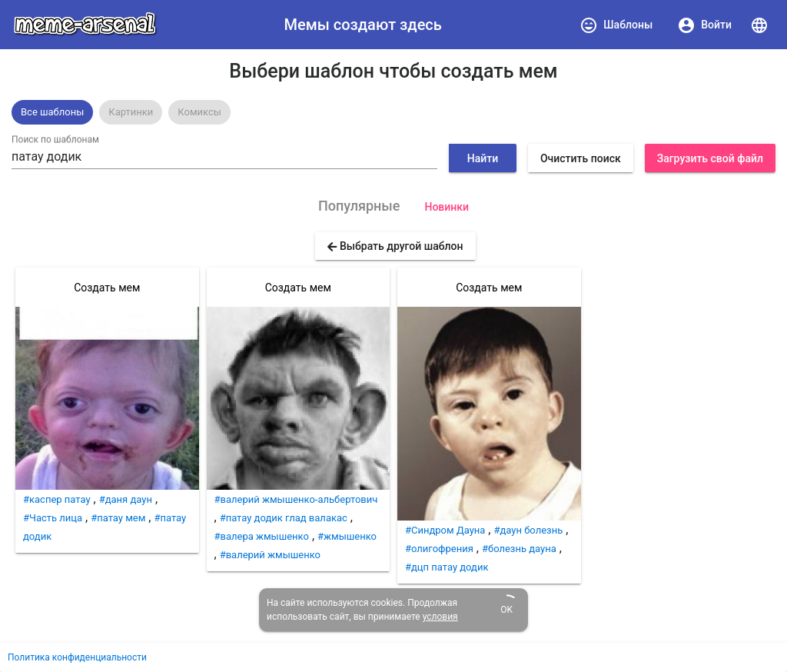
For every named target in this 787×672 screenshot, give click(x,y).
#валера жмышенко (262, 536)
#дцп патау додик (447, 567)
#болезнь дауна (519, 549)
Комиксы (199, 112)
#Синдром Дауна (445, 530)
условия (440, 617)
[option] (52, 112)
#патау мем (118, 518)
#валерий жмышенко (270, 555)
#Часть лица (53, 518)
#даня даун (126, 499)
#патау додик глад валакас (284, 518)
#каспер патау (57, 499)
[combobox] (224, 157)
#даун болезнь (528, 530)
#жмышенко (347, 536)
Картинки (131, 112)
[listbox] (393, 112)
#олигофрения (439, 549)
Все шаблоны (52, 112)
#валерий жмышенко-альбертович (296, 499)
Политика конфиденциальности (77, 657)
